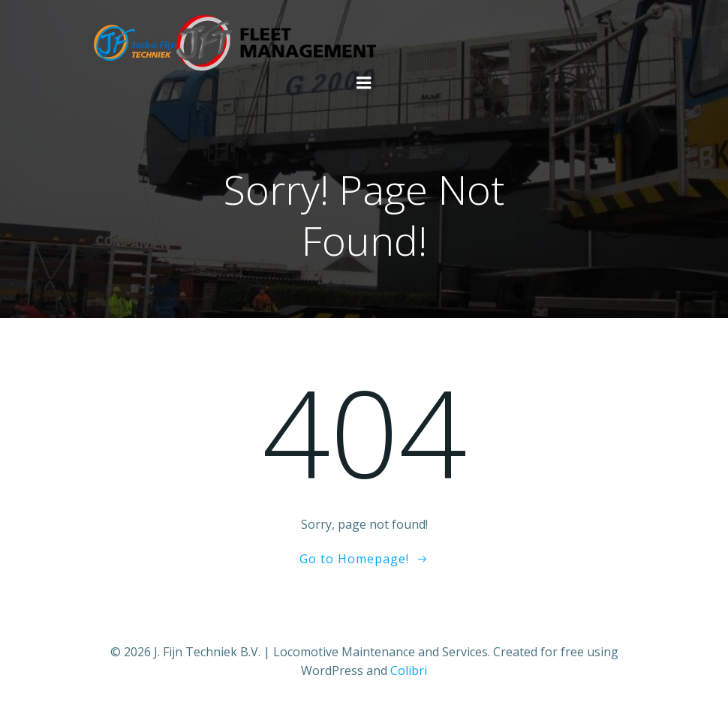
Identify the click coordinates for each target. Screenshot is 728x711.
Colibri (409, 670)
